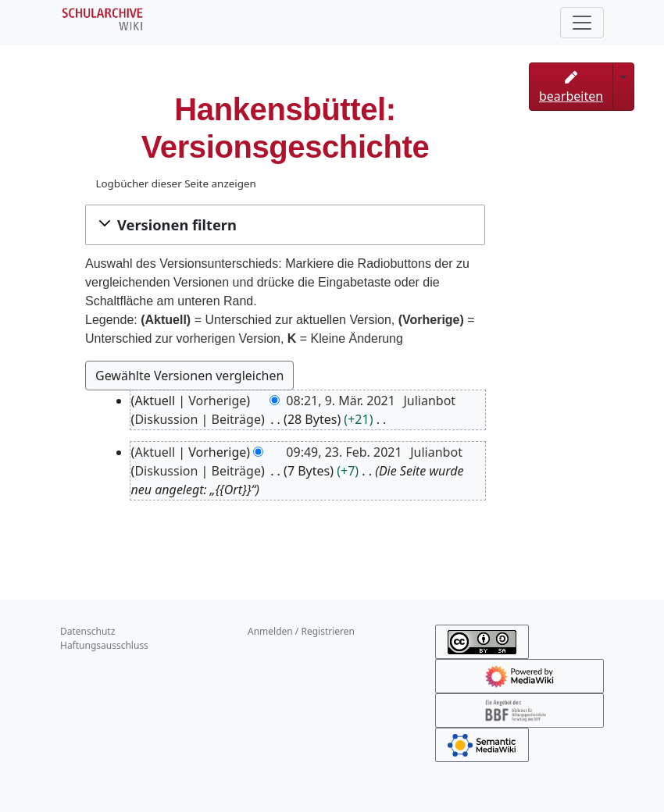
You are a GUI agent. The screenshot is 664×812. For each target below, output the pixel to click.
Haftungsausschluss (104, 645)
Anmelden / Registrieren (301, 631)
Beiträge (236, 419)
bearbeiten (571, 88)
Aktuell (155, 452)
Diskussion (166, 419)
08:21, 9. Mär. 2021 (341, 401)
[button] (285, 225)
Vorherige (217, 401)
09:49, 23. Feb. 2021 (344, 452)
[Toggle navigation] (582, 23)
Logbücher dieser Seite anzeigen (175, 183)
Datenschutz (87, 631)
